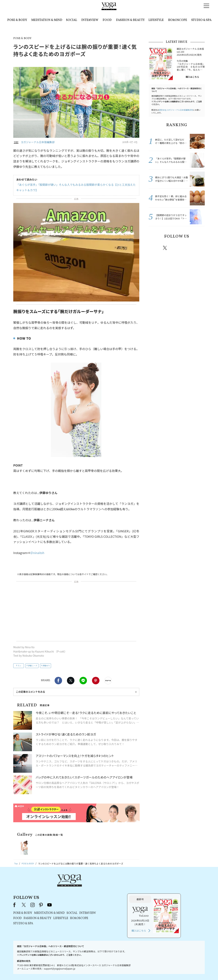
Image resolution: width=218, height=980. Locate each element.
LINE (83, 681)
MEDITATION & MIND (47, 20)
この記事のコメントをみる (30, 692)
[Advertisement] (76, 612)
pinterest (188, 248)
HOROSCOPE (178, 20)
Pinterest (96, 681)
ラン (19, 666)
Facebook (58, 681)
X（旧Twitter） (72, 886)
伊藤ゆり (46, 666)
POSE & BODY (17, 20)
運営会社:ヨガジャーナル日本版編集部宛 (176, 110)
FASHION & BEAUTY (130, 20)
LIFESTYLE (156, 20)
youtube (97, 886)
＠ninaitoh (38, 553)
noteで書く (108, 681)
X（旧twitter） (71, 681)
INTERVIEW (90, 20)
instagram (176, 248)
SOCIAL (72, 20)
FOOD (107, 20)
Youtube (198, 248)
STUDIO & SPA (201, 20)
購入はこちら (192, 77)
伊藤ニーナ (33, 666)
